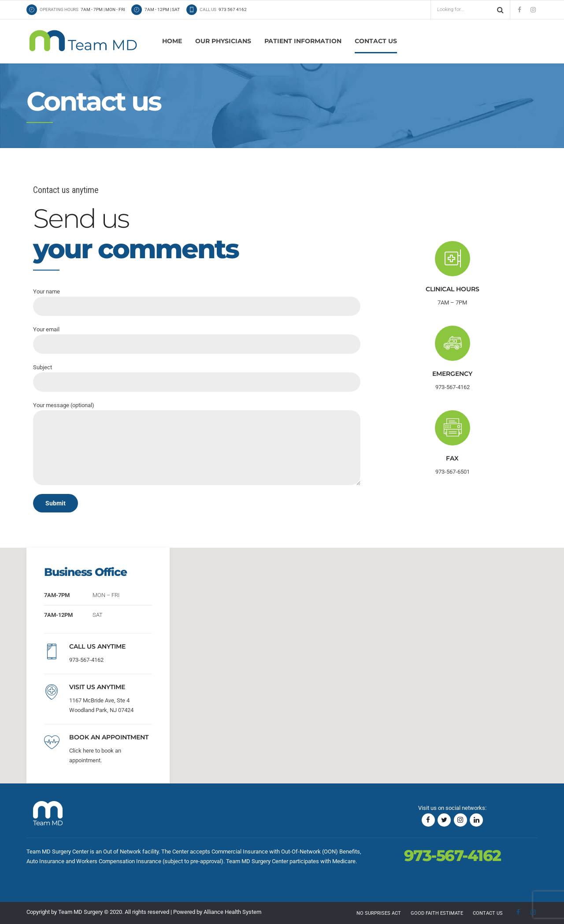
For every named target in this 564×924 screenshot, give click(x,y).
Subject (197, 378)
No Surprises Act (379, 913)
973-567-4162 (86, 660)
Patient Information (303, 41)
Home (172, 41)
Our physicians (223, 41)
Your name (197, 302)
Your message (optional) (197, 443)
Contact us (376, 41)
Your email (197, 340)
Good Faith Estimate (437, 913)
